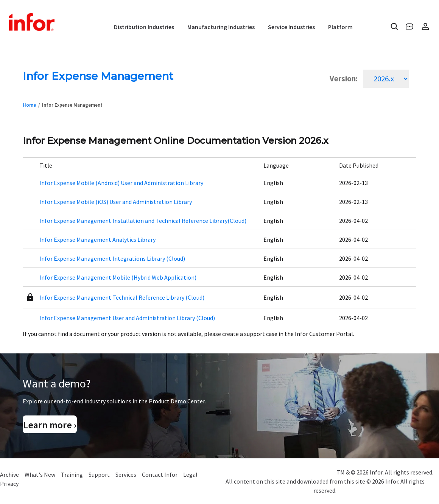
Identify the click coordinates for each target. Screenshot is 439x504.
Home (29, 105)
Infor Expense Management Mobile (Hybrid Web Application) (118, 277)
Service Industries (291, 27)
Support (99, 474)
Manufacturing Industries (221, 27)
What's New (40, 474)
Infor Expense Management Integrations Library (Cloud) (112, 258)
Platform (340, 27)
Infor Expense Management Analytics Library (97, 240)
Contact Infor (160, 474)
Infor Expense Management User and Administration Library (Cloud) (127, 318)
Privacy (9, 484)
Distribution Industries (144, 27)
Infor (33, 23)
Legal (190, 474)
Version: (344, 79)
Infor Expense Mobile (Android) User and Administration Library (121, 183)
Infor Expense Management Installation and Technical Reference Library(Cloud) (143, 221)
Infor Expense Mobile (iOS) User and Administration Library (116, 202)
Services (126, 474)
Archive (9, 474)
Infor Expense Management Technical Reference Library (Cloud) (122, 297)
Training (72, 474)
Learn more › (50, 425)
